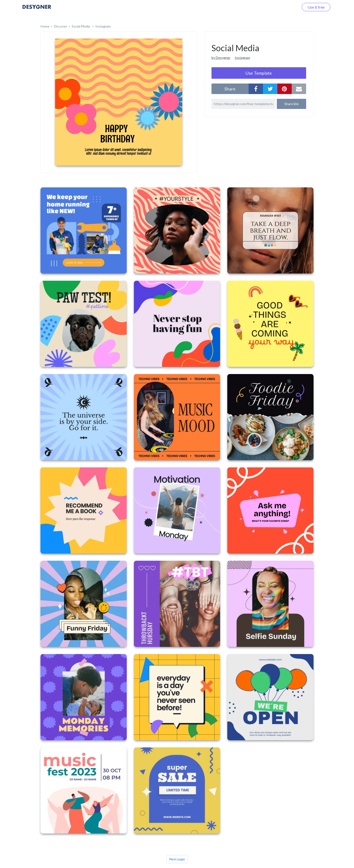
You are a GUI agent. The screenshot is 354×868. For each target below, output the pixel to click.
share (230, 89)
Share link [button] (291, 104)
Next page (177, 859)
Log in (288, 7)
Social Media (81, 26)
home (45, 26)
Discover (60, 26)
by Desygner (221, 58)
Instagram (103, 26)
